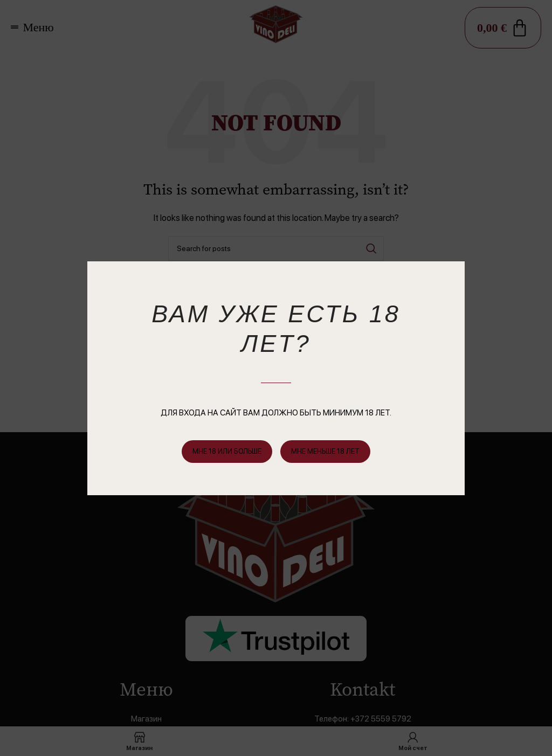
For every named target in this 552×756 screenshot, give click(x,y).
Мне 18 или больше (227, 451)
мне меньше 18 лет (325, 451)
